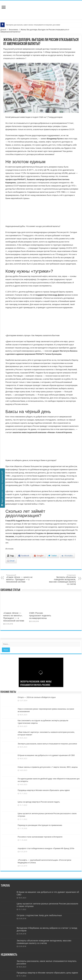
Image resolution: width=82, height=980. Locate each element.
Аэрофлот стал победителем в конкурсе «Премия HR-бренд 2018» (46, 848)
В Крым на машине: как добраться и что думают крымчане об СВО (46, 755)
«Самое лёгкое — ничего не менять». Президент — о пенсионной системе (21, 579)
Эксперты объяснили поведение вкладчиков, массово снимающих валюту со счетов (61, 580)
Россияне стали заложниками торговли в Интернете (40, 837)
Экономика (13, 30)
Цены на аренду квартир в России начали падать (39, 802)
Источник (9, 549)
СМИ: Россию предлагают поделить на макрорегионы (40, 616)
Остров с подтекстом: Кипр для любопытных (39, 915)
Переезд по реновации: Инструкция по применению (40, 825)
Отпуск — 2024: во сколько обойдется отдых (37, 697)
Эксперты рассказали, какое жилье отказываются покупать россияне (33, 25)
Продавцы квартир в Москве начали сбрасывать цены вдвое (44, 790)
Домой (3, 30)
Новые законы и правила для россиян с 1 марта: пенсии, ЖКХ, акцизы (48, 767)
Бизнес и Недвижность (41, 7)
